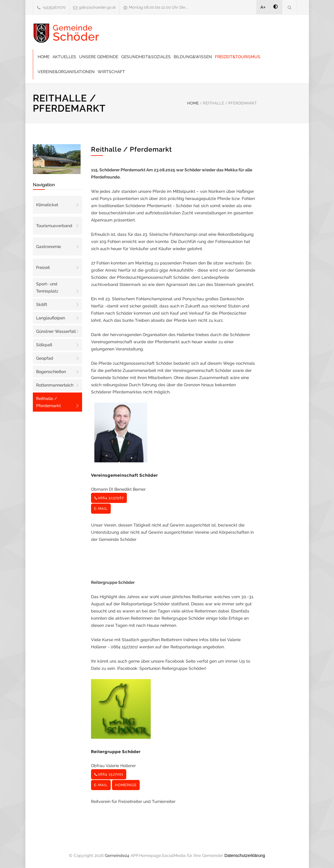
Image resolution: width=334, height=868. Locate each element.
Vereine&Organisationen (66, 72)
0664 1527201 (109, 774)
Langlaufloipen (51, 318)
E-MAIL (101, 509)
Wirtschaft (111, 72)
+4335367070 (54, 7)
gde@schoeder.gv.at (97, 7)
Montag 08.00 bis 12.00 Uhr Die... (158, 7)
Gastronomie (49, 247)
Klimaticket (47, 205)
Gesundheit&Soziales (146, 57)
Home (44, 57)
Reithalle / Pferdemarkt (49, 402)
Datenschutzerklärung (245, 855)
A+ (263, 7)
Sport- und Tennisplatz (47, 287)
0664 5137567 (109, 498)
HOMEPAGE (126, 785)
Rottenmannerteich (55, 385)
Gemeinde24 (117, 855)
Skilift (42, 304)
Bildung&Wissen (193, 57)
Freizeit (43, 267)
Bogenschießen (51, 372)
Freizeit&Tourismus (238, 57)
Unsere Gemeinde (99, 57)
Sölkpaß (44, 345)
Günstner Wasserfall (56, 331)
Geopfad (45, 358)
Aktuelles (64, 57)
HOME (193, 103)
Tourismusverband (54, 226)
